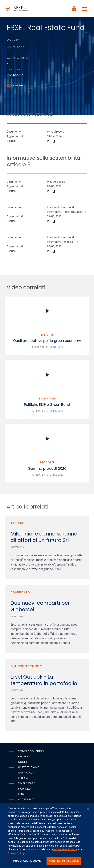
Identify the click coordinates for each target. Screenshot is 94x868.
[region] (47, 835)
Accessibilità (27, 799)
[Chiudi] (88, 809)
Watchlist (16, 86)
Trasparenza (27, 783)
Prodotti (47, 462)
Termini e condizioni (31, 751)
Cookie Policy (16, 853)
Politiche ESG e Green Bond (47, 405)
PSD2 (21, 794)
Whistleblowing (29, 767)
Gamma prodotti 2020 (47, 468)
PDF (52, 141)
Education (47, 399)
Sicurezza (25, 789)
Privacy (23, 757)
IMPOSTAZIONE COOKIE (27, 861)
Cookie (23, 762)
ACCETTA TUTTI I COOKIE (64, 861)
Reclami (23, 778)
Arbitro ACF (26, 773)
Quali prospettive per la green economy (47, 341)
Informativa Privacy (65, 849)
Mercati (47, 335)
